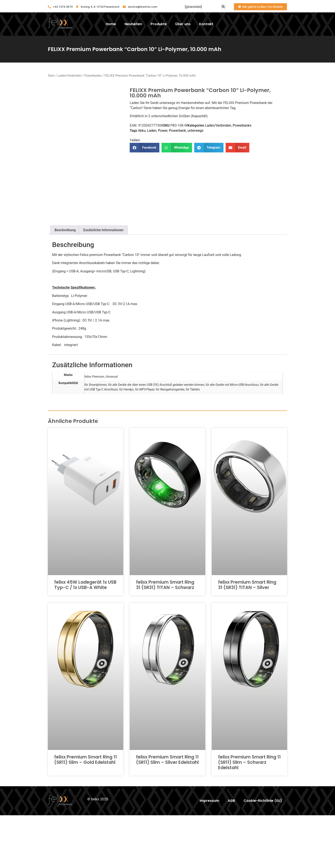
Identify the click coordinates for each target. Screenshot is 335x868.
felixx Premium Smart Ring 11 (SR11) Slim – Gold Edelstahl (86, 812)
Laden (152, 131)
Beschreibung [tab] (65, 283)
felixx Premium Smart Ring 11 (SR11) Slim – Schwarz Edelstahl (249, 815)
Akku (142, 131)
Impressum (209, 853)
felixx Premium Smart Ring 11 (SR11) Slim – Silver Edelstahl (167, 812)
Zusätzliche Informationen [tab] (103, 283)
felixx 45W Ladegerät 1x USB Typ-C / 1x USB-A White (85, 637)
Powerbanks (93, 76)
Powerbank (178, 131)
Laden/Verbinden (69, 76)
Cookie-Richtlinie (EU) (263, 853)
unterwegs (195, 131)
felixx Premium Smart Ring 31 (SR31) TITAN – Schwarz (165, 637)
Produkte (159, 24)
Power (163, 131)
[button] (223, 7)
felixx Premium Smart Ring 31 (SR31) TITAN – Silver (247, 637)
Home (111, 24)
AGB (231, 853)
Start (51, 76)
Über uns (183, 24)
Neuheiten (133, 24)
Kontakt (206, 24)
